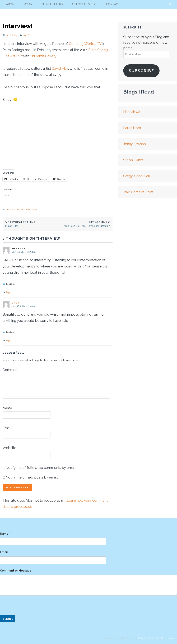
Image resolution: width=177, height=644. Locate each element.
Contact (113, 4)
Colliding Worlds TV (85, 44)
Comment (12, 370)
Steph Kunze (134, 160)
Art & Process (13, 210)
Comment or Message (16, 571)
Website (9, 448)
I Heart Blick (30, 224)
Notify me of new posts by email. (32, 477)
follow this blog (84, 4)
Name (8, 408)
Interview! (18, 26)
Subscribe (141, 71)
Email (8, 428)
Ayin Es (26, 35)
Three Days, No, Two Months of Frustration (85, 224)
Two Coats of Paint (138, 192)
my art (29, 4)
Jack (16, 303)
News (34, 210)
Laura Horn (132, 128)
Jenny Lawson (134, 144)
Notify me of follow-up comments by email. (41, 468)
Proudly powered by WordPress (120, 638)
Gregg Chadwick (137, 176)
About (11, 4)
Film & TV (25, 210)
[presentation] (26, 613)
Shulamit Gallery (43, 56)
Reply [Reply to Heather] (9, 292)
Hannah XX (132, 112)
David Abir (60, 69)
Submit (8, 619)
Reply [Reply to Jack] (9, 340)
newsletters (52, 4)
